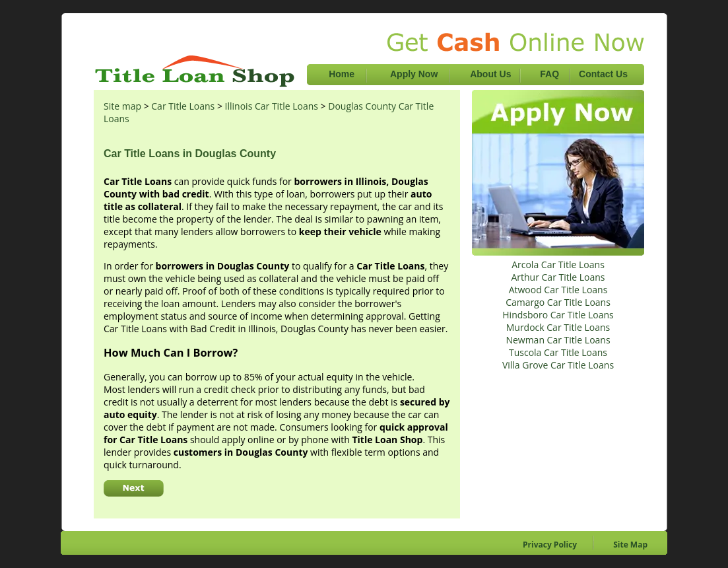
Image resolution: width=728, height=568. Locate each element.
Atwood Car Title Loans (558, 290)
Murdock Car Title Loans (558, 327)
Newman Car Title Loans (558, 340)
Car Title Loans (183, 106)
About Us (492, 74)
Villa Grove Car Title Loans (558, 365)
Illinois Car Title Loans (272, 106)
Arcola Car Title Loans (558, 265)
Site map (122, 106)
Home (342, 74)
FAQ (549, 74)
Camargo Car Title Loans (558, 302)
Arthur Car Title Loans (558, 277)
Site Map (630, 545)
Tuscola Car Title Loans (558, 352)
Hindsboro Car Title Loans (558, 315)
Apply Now (415, 74)
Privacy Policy (550, 545)
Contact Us (603, 74)
